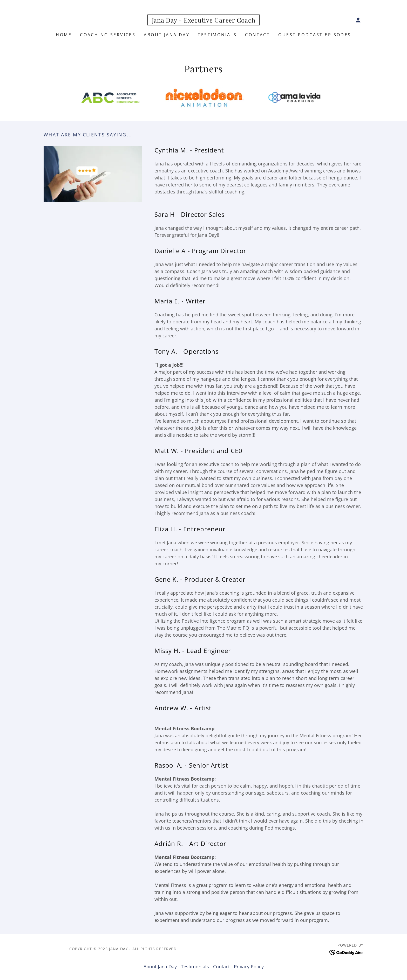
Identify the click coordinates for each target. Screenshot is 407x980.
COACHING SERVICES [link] (108, 35)
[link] (204, 21)
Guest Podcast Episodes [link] (315, 35)
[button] (358, 20)
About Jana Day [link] (167, 35)
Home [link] (64, 35)
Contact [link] (257, 35)
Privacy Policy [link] (249, 967)
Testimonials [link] (217, 35)
